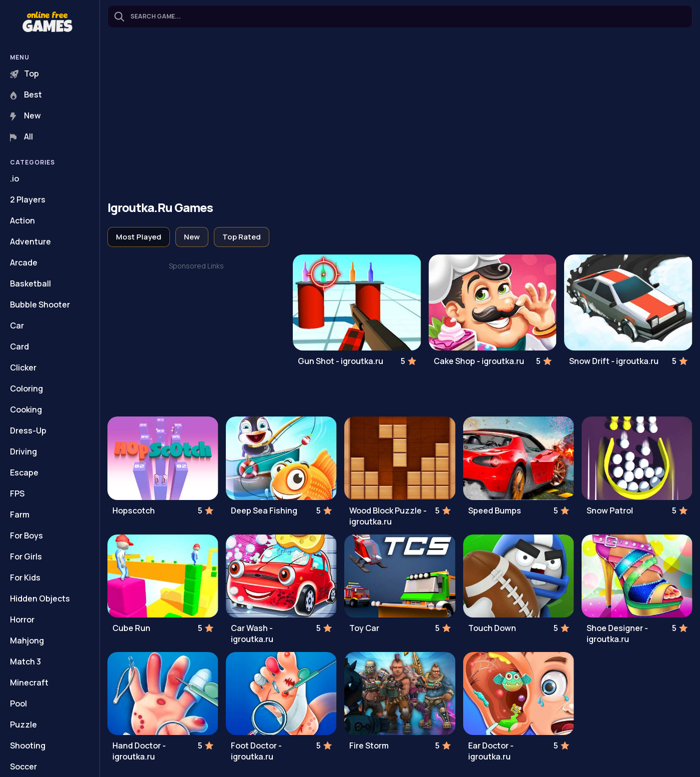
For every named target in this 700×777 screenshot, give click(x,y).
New (25, 115)
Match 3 (25, 661)
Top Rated (242, 237)
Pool (18, 703)
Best (26, 94)
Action (22, 220)
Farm (20, 514)
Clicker (23, 367)
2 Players (28, 199)
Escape (24, 472)
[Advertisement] (400, 115)
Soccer (23, 766)
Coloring (26, 388)
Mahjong (27, 640)
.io (14, 178)
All (21, 136)
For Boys (26, 535)
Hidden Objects (40, 598)
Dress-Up (28, 430)
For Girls (26, 556)
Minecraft (29, 682)
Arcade (24, 262)
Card (19, 346)
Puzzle (23, 724)
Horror (22, 619)
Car (17, 325)
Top (24, 73)
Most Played (139, 237)
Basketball (30, 283)
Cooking (26, 409)
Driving (23, 451)
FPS (17, 493)
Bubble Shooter (40, 304)
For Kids (25, 577)
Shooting (28, 745)
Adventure (30, 241)
